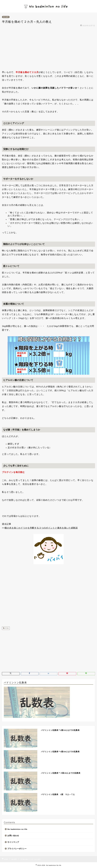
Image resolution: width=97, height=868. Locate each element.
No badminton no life (17, 829)
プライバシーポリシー (17, 849)
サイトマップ (13, 842)
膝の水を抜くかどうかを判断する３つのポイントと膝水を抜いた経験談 (41, 528)
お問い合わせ (13, 836)
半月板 (6, 628)
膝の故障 (6, 17)
